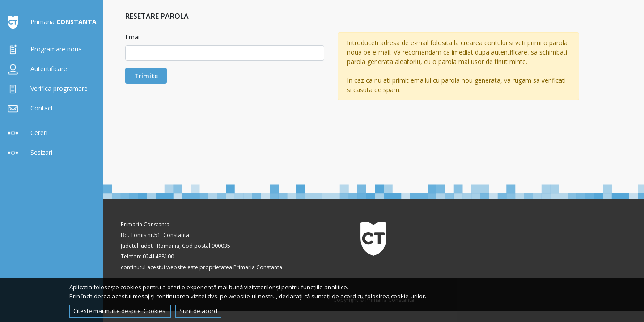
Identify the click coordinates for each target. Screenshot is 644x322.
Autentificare (35, 69)
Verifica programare (46, 88)
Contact (28, 108)
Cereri (25, 133)
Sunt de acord (198, 311)
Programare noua (43, 49)
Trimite (146, 76)
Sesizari (28, 152)
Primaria (50, 22)
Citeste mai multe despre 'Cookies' (120, 311)
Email (133, 37)
